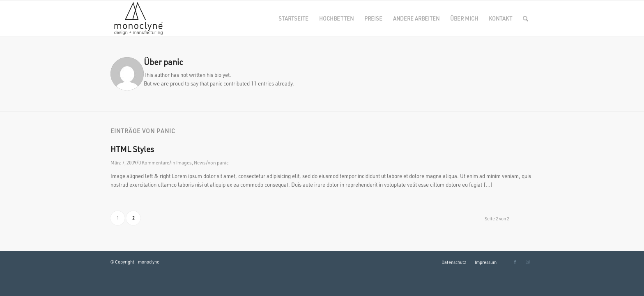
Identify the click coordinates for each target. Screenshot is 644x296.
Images (184, 163)
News (200, 163)
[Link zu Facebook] (515, 262)
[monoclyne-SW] (138, 18)
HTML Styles (132, 149)
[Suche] (526, 18)
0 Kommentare (154, 163)
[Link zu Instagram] (527, 262)
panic (223, 163)
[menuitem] (293, 18)
